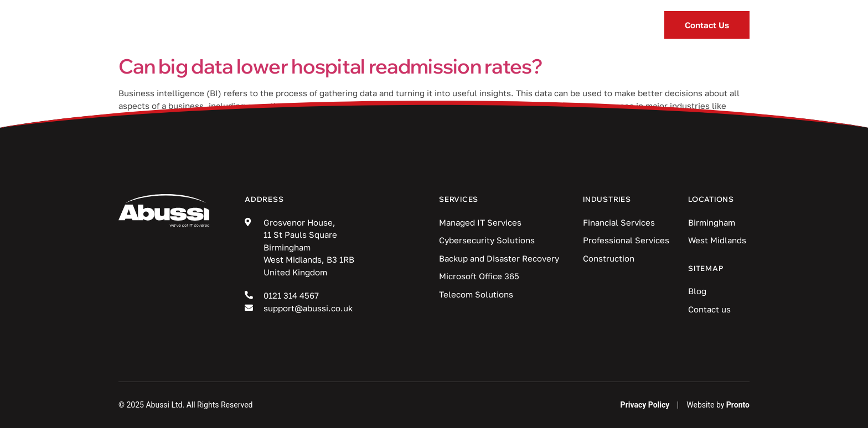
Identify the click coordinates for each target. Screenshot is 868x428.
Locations (552, 25)
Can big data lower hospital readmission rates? (330, 66)
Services (311, 25)
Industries (401, 25)
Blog (477, 25)
